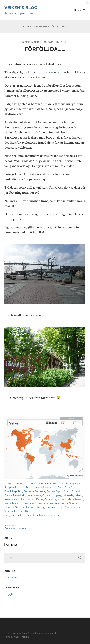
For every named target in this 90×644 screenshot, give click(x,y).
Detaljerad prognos (15, 528)
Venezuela (10, 511)
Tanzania (51, 507)
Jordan (31, 499)
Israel (8, 499)
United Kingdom (23, 495)
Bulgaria (20, 487)
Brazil (29, 487)
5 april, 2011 (31, 42)
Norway (24, 503)
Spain (67, 491)
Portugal (44, 503)
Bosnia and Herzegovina (66, 483)
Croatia (46, 495)
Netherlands (12, 503)
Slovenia (9, 507)
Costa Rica (64, 487)
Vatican (78, 507)
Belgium (9, 487)
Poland (34, 503)
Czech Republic (13, 491)
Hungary (57, 495)
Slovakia (20, 507)
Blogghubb (11, 594)
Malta (71, 499)
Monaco (62, 499)
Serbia (64, 503)
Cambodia (50, 499)
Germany (29, 491)
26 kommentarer (56, 42)
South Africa (24, 511)
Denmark (40, 491)
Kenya (40, 499)
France (8, 495)
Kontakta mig (12, 577)
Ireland (78, 495)
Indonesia (68, 495)
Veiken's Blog (21, 8)
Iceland (16, 499)
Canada (37, 487)
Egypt (59, 491)
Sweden (74, 503)
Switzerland (50, 487)
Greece (37, 495)
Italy (24, 499)
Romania (55, 503)
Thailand (31, 507)
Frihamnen (10, 525)
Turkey (41, 507)
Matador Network (49, 515)
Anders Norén (21, 637)
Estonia (51, 491)
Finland (76, 491)
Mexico (79, 499)
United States (65, 507)
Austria (31, 483)
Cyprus (75, 487)
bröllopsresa (45, 72)
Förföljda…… (45, 49)
